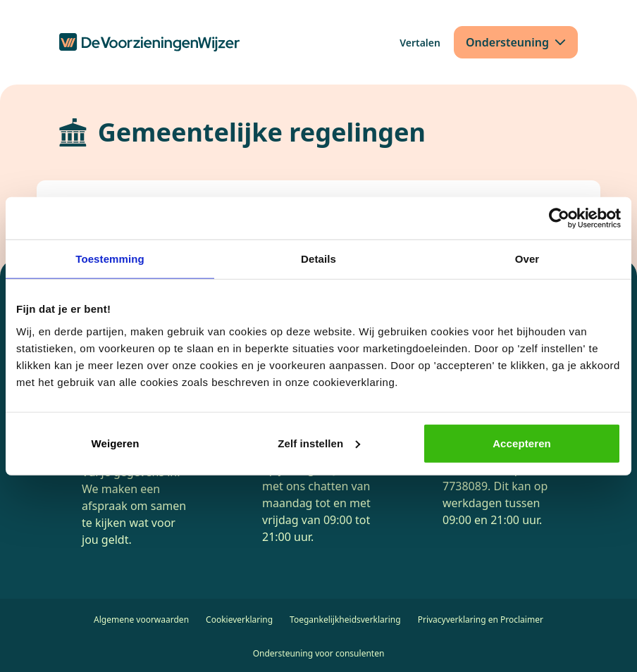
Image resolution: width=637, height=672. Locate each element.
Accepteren (522, 443)
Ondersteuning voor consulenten (319, 653)
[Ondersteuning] (516, 42)
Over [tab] (527, 259)
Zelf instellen (319, 443)
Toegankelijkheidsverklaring (345, 620)
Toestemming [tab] (110, 259)
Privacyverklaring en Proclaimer (481, 620)
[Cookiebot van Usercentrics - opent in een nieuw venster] (559, 218)
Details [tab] (318, 259)
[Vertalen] (420, 43)
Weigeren (115, 443)
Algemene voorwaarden (141, 620)
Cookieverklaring (239, 620)
